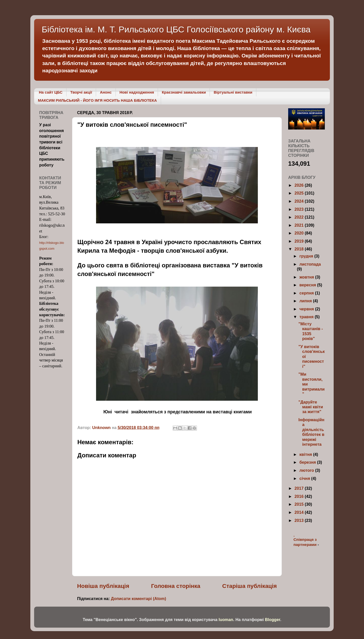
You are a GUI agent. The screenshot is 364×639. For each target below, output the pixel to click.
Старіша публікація (249, 586)
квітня (306, 454)
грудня (307, 256)
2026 (300, 185)
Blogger (272, 620)
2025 (300, 193)
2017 (300, 488)
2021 (300, 225)
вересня (308, 285)
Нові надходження (137, 92)
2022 (300, 217)
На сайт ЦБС (51, 92)
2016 (300, 496)
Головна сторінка (176, 586)
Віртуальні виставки (233, 92)
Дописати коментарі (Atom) (139, 599)
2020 (300, 233)
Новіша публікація (103, 586)
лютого (307, 470)
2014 (300, 512)
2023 (300, 209)
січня (305, 478)
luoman (226, 620)
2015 (300, 504)
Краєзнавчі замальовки (184, 92)
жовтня (307, 277)
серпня (307, 293)
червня (307, 309)
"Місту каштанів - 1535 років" (311, 331)
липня (306, 301)
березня (308, 462)
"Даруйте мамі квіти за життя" (311, 407)
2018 (300, 249)
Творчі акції (81, 92)
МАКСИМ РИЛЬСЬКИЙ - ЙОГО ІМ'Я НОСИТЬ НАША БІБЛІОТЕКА (97, 100)
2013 (300, 520)
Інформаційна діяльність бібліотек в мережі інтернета (311, 432)
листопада (310, 264)
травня (307, 317)
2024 (300, 201)
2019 (300, 241)
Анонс (106, 92)
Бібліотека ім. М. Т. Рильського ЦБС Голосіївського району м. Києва (176, 29)
